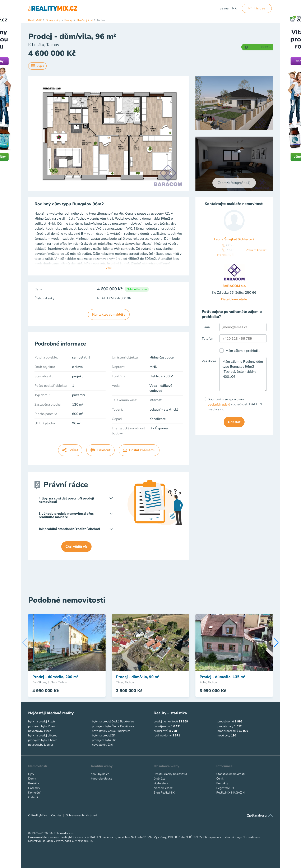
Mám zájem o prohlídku (243, 351)
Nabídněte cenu (137, 289)
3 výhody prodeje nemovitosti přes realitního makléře (76, 515)
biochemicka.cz (163, 788)
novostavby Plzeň (40, 731)
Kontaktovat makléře (109, 315)
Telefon (207, 339)
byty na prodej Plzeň (41, 721)
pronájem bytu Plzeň (42, 726)
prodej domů (226, 721)
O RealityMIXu (38, 815)
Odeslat (234, 422)
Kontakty (222, 783)
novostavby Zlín (102, 745)
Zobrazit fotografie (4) (234, 183)
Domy (32, 779)
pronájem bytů (163, 726)
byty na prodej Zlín (104, 735)
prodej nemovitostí (166, 721)
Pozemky (34, 788)
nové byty (224, 735)
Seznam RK (228, 8)
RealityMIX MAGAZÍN (230, 793)
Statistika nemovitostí (230, 774)
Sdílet (70, 450)
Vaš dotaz (209, 361)
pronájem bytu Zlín (104, 740)
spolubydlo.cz (100, 774)
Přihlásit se (257, 8)
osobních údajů (219, 405)
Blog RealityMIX (164, 793)
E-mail (207, 327)
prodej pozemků (228, 731)
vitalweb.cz (161, 783)
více (109, 268)
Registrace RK (225, 788)
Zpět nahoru (257, 816)
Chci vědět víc (76, 547)
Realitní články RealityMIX (170, 774)
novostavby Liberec (41, 745)
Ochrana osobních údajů (81, 815)
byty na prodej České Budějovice (113, 721)
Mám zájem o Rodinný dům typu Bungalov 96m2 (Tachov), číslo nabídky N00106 (243, 374)
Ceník (220, 779)
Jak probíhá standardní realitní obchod (76, 529)
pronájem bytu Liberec (43, 740)
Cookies (56, 815)
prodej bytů (161, 731)
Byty (31, 774)
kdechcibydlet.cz (101, 779)
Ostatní (33, 797)
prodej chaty (225, 726)
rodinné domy (163, 735)
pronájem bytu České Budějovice (113, 726)
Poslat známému (139, 450)
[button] (276, 643)
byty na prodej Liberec (43, 735)
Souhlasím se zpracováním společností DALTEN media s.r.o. (235, 404)
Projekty (34, 783)
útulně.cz (159, 779)
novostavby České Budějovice (111, 731)
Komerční (34, 793)
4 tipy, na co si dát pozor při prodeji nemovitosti (76, 500)
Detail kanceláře (234, 299)
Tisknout (100, 450)
